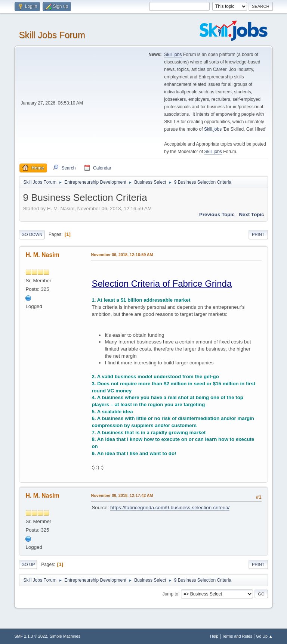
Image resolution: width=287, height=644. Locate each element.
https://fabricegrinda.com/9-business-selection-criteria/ (170, 508)
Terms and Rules (237, 636)
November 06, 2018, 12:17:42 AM (122, 495)
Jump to (171, 594)
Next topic (251, 214)
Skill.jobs (173, 55)
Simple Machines (65, 636)
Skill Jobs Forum (52, 35)
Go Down (32, 234)
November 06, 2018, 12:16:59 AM (122, 255)
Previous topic (217, 214)
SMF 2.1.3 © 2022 (31, 636)
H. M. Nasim (42, 255)
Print (258, 234)
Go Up (28, 564)
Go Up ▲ (264, 636)
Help (214, 636)
